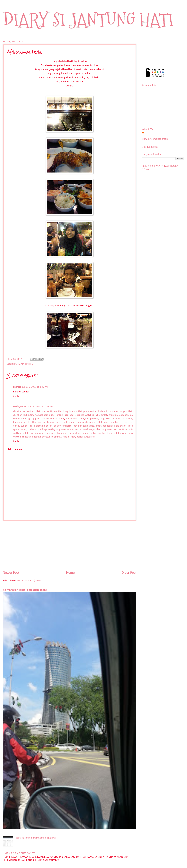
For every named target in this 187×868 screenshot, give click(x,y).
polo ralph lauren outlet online (93, 422)
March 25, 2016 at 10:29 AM (39, 407)
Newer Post (11, 573)
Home (70, 573)
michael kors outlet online (49, 415)
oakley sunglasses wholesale (63, 430)
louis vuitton (120, 430)
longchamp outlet (73, 411)
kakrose (17, 387)
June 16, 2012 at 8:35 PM (35, 387)
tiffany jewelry (55, 422)
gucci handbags (59, 433)
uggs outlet (126, 411)
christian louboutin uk (120, 415)
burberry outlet (21, 422)
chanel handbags (22, 419)
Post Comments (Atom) (29, 581)
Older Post (129, 573)
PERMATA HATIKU (24, 364)
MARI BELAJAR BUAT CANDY (20, 853)
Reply (16, 397)
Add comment (15, 449)
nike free (127, 422)
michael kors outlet (122, 419)
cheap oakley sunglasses (98, 419)
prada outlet (90, 411)
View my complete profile (155, 139)
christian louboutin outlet (27, 411)
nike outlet (101, 415)
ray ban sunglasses (84, 426)
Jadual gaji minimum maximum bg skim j (35, 838)
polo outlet (70, 422)
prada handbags (104, 426)
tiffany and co (38, 422)
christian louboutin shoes (35, 437)
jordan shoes (85, 430)
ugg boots (70, 415)
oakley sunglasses (22, 426)
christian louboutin (23, 415)
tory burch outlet (55, 419)
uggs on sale (38, 419)
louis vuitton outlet (52, 411)
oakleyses (18, 407)
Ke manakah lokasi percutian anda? (25, 590)
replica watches (85, 415)
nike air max (55, 437)
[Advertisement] (70, 545)
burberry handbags (37, 430)
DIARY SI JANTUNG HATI (88, 20)
